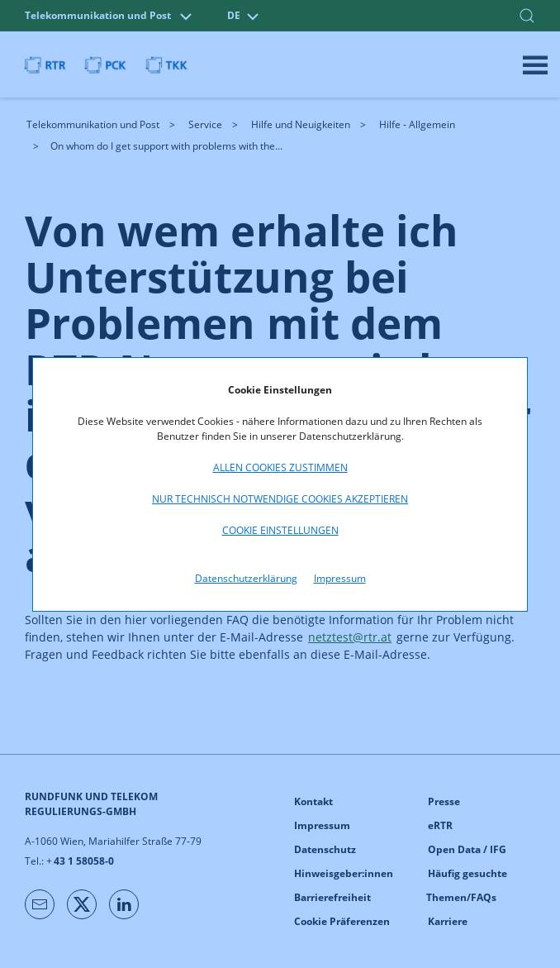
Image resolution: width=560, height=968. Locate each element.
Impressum (340, 578)
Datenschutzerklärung (246, 578)
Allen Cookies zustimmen (280, 467)
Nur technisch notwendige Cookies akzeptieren (280, 499)
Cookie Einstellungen (280, 530)
